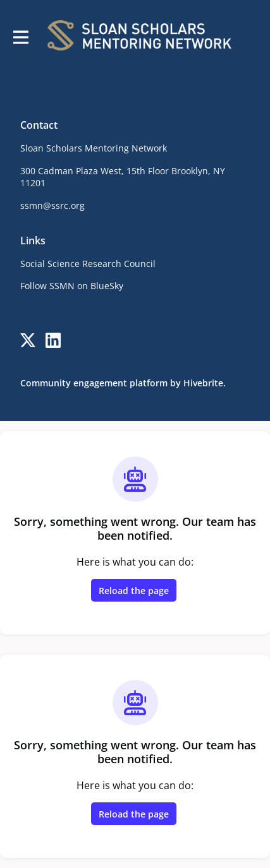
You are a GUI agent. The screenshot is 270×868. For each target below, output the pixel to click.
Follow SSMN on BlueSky (72, 286)
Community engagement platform (94, 383)
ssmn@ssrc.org (52, 205)
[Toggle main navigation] (20, 36)
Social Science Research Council (88, 264)
